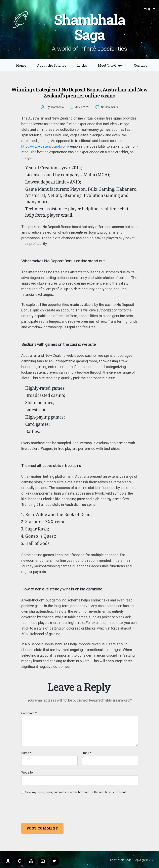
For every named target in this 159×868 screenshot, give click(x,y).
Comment (29, 713)
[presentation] (49, 809)
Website (27, 772)
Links (82, 65)
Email (86, 753)
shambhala (55, 107)
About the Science (52, 65)
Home (21, 65)
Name (26, 753)
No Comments (111, 107)
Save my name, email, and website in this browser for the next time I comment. (76, 792)
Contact (140, 65)
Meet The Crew (110, 65)
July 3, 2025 (82, 107)
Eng (149, 9)
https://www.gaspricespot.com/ (47, 146)
